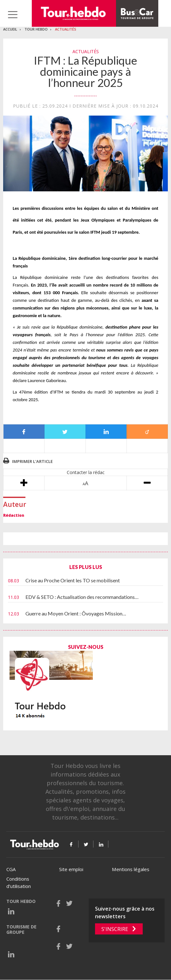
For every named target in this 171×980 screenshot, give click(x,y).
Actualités (66, 29)
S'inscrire (115, 929)
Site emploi (71, 869)
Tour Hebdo (36, 29)
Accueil (10, 29)
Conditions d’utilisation (19, 882)
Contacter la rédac (86, 472)
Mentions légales (131, 869)
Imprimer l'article (32, 461)
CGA (11, 869)
